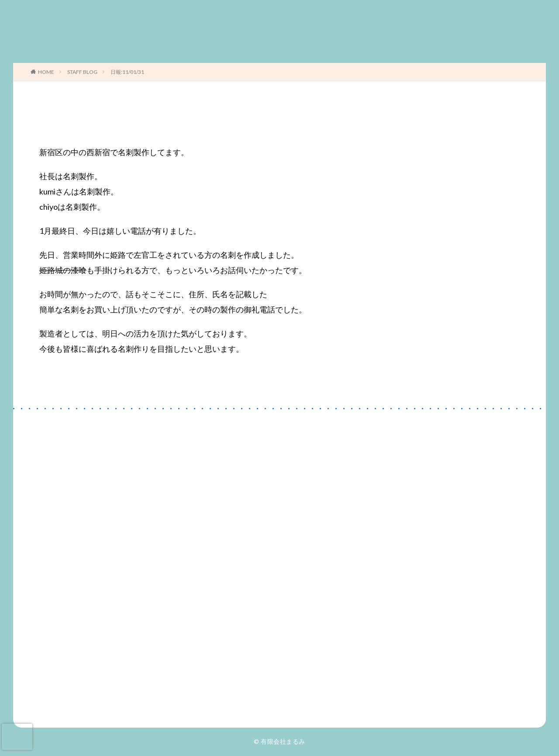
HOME (46, 72)
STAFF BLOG (82, 72)
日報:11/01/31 (127, 72)
